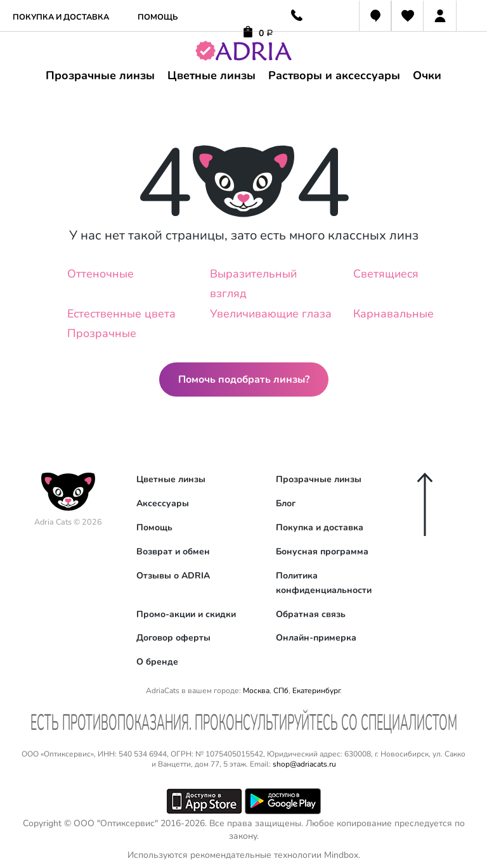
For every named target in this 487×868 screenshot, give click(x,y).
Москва (256, 691)
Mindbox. (342, 855)
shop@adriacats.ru (304, 764)
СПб (281, 691)
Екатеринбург (316, 691)
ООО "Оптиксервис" (116, 823)
